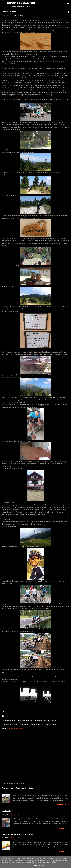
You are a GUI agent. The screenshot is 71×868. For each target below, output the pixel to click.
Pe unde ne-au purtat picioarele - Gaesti (18, 788)
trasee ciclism (7, 725)
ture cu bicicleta (51, 725)
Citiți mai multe (63, 805)
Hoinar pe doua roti (21, 3)
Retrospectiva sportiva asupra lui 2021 (17, 834)
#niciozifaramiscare (9, 721)
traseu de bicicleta (37, 725)
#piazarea (38, 721)
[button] (68, 12)
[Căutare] (68, 4)
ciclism (54, 721)
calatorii (47, 721)
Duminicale (6, 811)
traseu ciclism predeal (21, 725)
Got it (42, 866)
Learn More (32, 866)
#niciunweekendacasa (25, 721)
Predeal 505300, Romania (15, 729)
